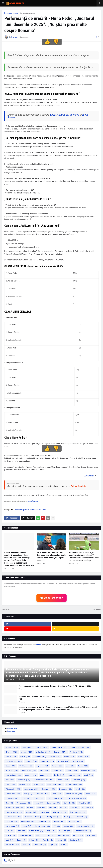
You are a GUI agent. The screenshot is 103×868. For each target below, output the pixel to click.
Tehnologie (40, 845)
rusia (74, 808)
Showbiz (63, 761)
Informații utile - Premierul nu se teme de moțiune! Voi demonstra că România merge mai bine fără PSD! (58, 698)
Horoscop (65, 789)
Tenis (21, 831)
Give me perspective (76, 798)
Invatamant (47, 761)
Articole (31, 812)
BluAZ (39, 644)
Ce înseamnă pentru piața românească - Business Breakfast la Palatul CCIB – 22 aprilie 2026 (55, 686)
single (51, 831)
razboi (91, 794)
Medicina (76, 752)
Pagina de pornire (11, 13)
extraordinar (12, 728)
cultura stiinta (36, 831)
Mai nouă (7, 610)
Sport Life (75, 840)
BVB (53, 808)
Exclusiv (72, 771)
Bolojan (34, 840)
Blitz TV (78, 835)
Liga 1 (11, 784)
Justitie (57, 771)
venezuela (64, 835)
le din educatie (13, 817)
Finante (55, 757)
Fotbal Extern (13, 794)
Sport (53, 115)
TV (57, 826)
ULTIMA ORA (88, 771)
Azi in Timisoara (55, 798)
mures (44, 812)
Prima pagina (13, 789)
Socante (31, 775)
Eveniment (24, 780)
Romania (12, 747)
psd (9, 840)
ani (63, 808)
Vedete (78, 761)
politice (68, 826)
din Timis (87, 808)
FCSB (26, 798)
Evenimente (49, 789)
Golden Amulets (78, 486)
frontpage (12, 821)
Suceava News (74, 784)
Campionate (31, 789)
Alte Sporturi (54, 817)
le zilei (25, 757)
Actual (39, 784)
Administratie (60, 812)
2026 (44, 771)
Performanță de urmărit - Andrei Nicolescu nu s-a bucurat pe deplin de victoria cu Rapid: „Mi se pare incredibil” (51, 556)
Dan (50, 835)
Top (9, 803)
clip (40, 835)
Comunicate (53, 803)
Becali (21, 840)
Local (80, 789)
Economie (40, 757)
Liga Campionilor (85, 826)
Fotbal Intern (29, 771)
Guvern (83, 757)
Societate (12, 771)
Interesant (11, 731)
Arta (70, 766)
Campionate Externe (34, 817)
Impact (61, 840)
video (27, 826)
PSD (26, 845)
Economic (42, 794)
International (59, 747)
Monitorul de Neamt (44, 780)
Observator (12, 798)
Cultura (57, 766)
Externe (42, 747)
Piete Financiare (74, 794)
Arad (89, 775)
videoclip (65, 831)
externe (27, 752)
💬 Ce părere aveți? (51, 598)
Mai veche (96, 610)
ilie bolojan (74, 821)
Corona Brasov (42, 826)
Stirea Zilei (84, 803)
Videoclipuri (26, 835)
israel (41, 808)
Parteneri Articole (14, 812)
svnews (25, 784)
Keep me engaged (15, 808)
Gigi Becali (44, 821)
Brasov (45, 775)
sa (30, 808)
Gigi (53, 845)
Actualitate (43, 752)
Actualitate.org (33, 501)
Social (11, 766)
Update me (26, 766)
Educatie (31, 761)
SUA (10, 831)
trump (39, 803)
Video (91, 835)
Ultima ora (74, 775)
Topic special (24, 803)
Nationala (69, 803)
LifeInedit (81, 817)
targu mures (28, 821)
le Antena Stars (78, 812)
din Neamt (79, 780)
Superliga (42, 766)
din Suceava (12, 826)
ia (63, 845)
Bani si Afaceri (14, 775)
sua (28, 794)
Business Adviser (82, 831)
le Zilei (59, 775)
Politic (83, 766)
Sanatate (60, 752)
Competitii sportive (27, 13)
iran (10, 780)
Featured (63, 780)
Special (11, 835)
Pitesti (57, 794)
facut (68, 817)
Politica (11, 757)
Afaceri (69, 757)
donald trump (55, 784)
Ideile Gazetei (35, 510)
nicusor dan (12, 845)
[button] (3, 3)
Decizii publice (14, 761)
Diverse (12, 752)
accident (59, 821)
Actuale (48, 840)
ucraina (39, 798)
